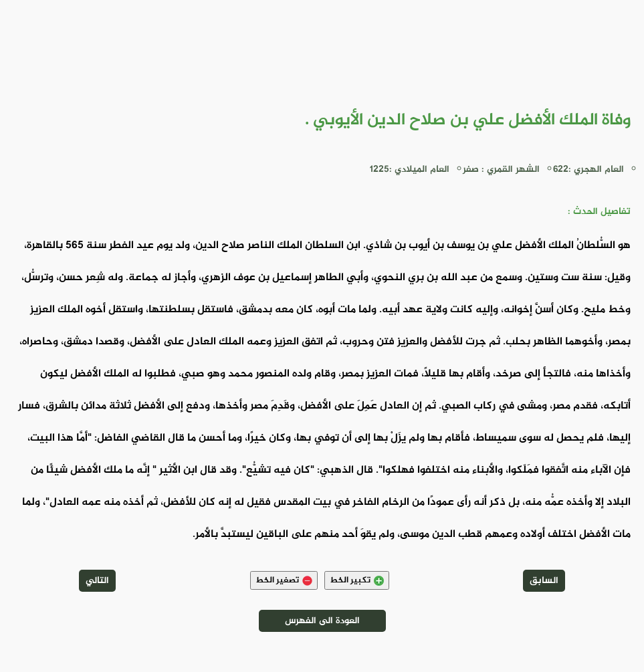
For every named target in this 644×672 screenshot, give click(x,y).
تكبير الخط (357, 580)
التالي (97, 581)
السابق (544, 581)
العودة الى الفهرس (322, 621)
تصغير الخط (284, 580)
